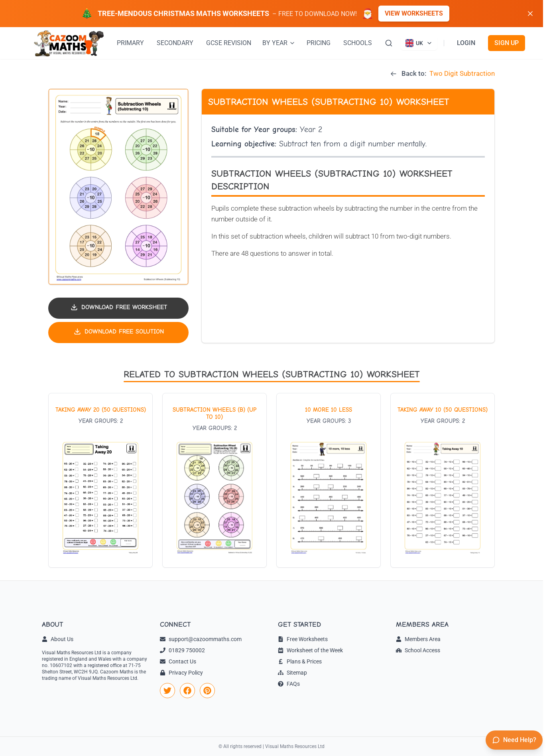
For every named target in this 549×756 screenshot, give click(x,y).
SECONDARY (175, 43)
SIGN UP (507, 43)
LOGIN (466, 43)
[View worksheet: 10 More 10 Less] (329, 480)
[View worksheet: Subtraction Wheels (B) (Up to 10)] (214, 480)
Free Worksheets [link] (303, 639)
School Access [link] (418, 650)
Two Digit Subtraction (462, 73)
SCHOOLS (358, 43)
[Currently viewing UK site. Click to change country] (419, 43)
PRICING (319, 43)
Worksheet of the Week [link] (310, 650)
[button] (118, 187)
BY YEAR (279, 43)
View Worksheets (414, 13)
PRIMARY (130, 43)
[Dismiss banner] (530, 14)
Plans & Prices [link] (300, 661)
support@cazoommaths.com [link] (201, 639)
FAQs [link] (289, 684)
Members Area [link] (418, 639)
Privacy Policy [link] (181, 673)
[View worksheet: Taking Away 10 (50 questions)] (443, 480)
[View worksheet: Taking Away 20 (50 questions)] (100, 480)
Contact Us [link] (178, 661)
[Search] (389, 43)
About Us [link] (58, 639)
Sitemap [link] (292, 673)
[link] (167, 691)
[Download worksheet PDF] (118, 308)
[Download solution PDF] (118, 333)
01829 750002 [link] (182, 650)
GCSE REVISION (229, 43)
